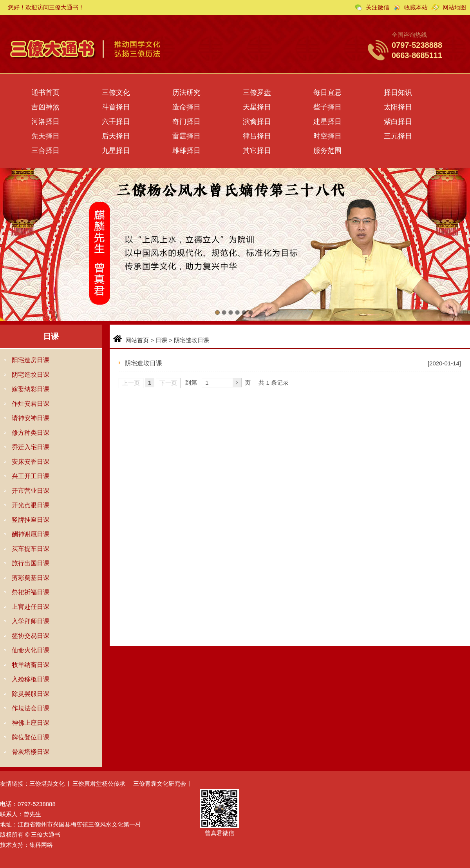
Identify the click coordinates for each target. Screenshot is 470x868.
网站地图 (454, 7)
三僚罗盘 (257, 93)
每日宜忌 (327, 93)
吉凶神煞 (45, 107)
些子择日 (327, 107)
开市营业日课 (31, 491)
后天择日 (116, 136)
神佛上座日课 (31, 723)
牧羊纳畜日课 (31, 665)
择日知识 (398, 93)
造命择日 (186, 107)
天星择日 (257, 107)
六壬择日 (116, 122)
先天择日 (45, 136)
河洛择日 (45, 122)
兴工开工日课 (31, 476)
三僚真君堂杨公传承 (99, 784)
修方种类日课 (31, 433)
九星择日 (116, 151)
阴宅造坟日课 (31, 375)
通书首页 (45, 93)
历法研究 (186, 93)
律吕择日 (257, 136)
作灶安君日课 (31, 404)
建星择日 (327, 122)
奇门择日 (186, 122)
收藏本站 (416, 7)
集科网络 (41, 845)
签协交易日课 (31, 636)
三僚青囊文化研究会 (160, 784)
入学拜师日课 (31, 621)
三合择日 (45, 151)
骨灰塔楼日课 (31, 752)
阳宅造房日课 (31, 360)
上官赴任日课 (31, 607)
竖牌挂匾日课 (31, 520)
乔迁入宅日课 (31, 447)
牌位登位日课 (31, 737)
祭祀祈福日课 (31, 592)
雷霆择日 (186, 136)
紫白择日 (398, 122)
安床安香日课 (31, 462)
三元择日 (398, 136)
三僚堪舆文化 (47, 784)
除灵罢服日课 (31, 694)
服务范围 (327, 151)
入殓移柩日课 (31, 679)
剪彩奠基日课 (31, 578)
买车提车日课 (31, 549)
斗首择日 (116, 107)
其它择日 (257, 151)
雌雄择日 (186, 151)
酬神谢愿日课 (31, 534)
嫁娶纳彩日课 (31, 389)
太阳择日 (398, 107)
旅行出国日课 (31, 563)
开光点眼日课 (31, 505)
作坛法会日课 (31, 708)
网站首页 (137, 340)
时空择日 (327, 136)
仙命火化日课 (31, 650)
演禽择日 (257, 122)
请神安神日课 (31, 418)
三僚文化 (116, 93)
